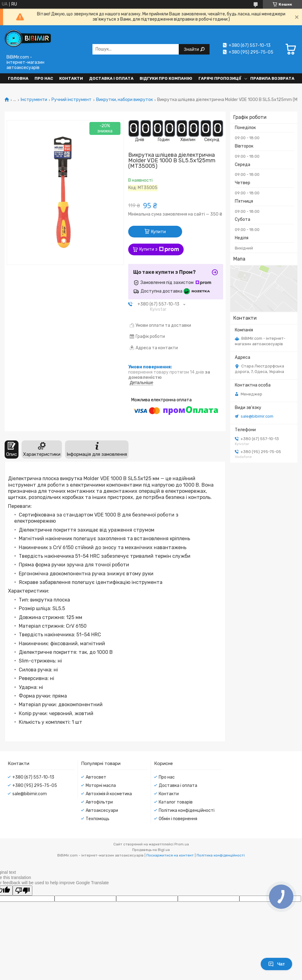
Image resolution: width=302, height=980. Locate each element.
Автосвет (96, 777)
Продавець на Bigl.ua (151, 850)
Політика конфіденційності (187, 810)
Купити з (159, 249)
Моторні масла (101, 786)
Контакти (71, 78)
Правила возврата (272, 78)
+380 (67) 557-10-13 (33, 777)
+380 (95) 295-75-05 (35, 786)
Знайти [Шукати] (192, 49)
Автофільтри (99, 802)
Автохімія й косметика (109, 794)
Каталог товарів (176, 802)
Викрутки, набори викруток (124, 100)
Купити (158, 232)
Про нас (44, 78)
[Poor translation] (22, 891)
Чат (276, 964)
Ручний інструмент (71, 100)
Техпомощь (98, 819)
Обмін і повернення (178, 819)
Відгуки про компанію (166, 78)
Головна (18, 78)
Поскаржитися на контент (170, 855)
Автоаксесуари (102, 810)
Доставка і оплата (111, 78)
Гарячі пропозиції (220, 78)
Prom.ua (182, 844)
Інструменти (34, 100)
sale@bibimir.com (257, 416)
